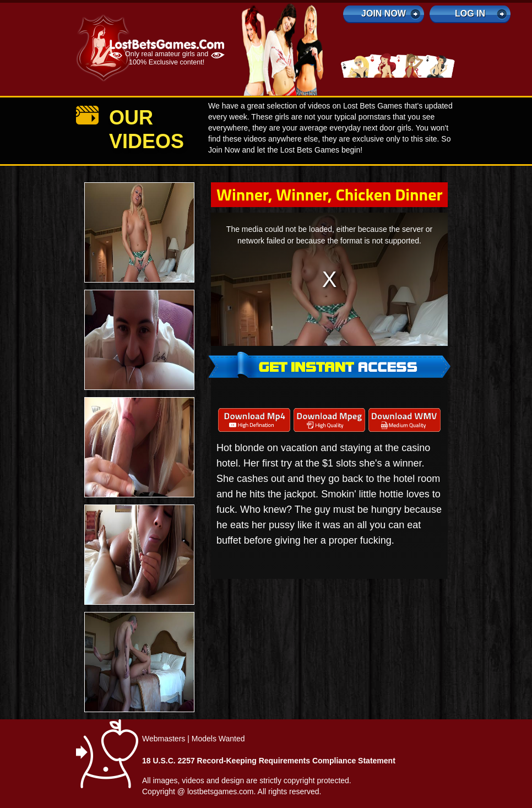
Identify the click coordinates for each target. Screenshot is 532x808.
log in (470, 13)
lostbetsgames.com (221, 791)
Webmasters (164, 739)
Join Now (384, 13)
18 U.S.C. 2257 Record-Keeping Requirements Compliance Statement (269, 761)
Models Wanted (218, 739)
